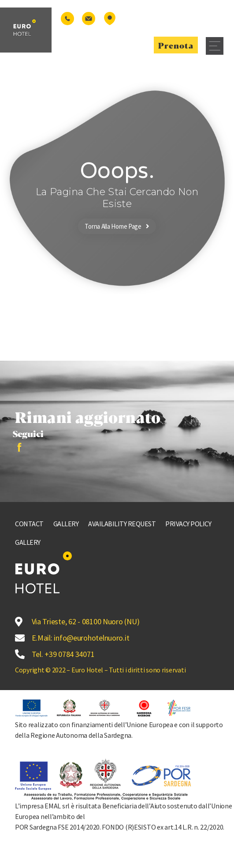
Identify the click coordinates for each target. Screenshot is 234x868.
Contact (29, 524)
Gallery (66, 524)
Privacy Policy (188, 524)
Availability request (122, 524)
